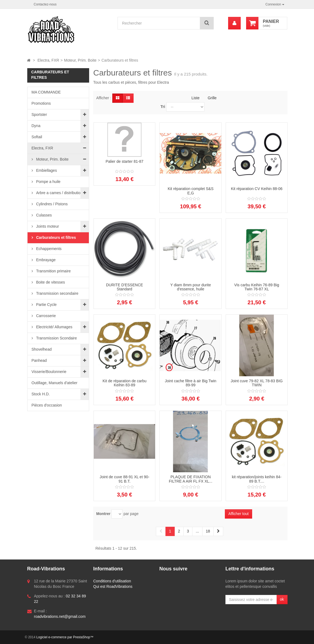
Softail (37, 137)
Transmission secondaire (57, 293)
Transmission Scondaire (56, 338)
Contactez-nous (45, 4)
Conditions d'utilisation (112, 581)
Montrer (103, 514)
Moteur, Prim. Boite (52, 159)
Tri (163, 107)
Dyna (36, 126)
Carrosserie (46, 316)
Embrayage (45, 260)
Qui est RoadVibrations (113, 586)
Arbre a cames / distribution (59, 193)
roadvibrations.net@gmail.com (60, 616)
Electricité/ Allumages (54, 327)
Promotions (41, 103)
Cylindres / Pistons (52, 204)
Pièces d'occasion (47, 405)
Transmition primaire (53, 271)
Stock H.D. (41, 394)
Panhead (39, 360)
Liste (195, 98)
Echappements (48, 249)
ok (282, 599)
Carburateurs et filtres (56, 237)
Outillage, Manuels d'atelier (55, 383)
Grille (212, 98)
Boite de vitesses (50, 282)
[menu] (234, 23)
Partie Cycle (46, 305)
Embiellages (46, 170)
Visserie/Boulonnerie (49, 372)
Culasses (43, 215)
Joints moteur (47, 226)
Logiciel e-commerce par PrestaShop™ (65, 637)
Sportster (39, 115)
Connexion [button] (275, 4)
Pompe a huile (48, 182)
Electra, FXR (42, 148)
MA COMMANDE (46, 92)
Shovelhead (42, 349)
